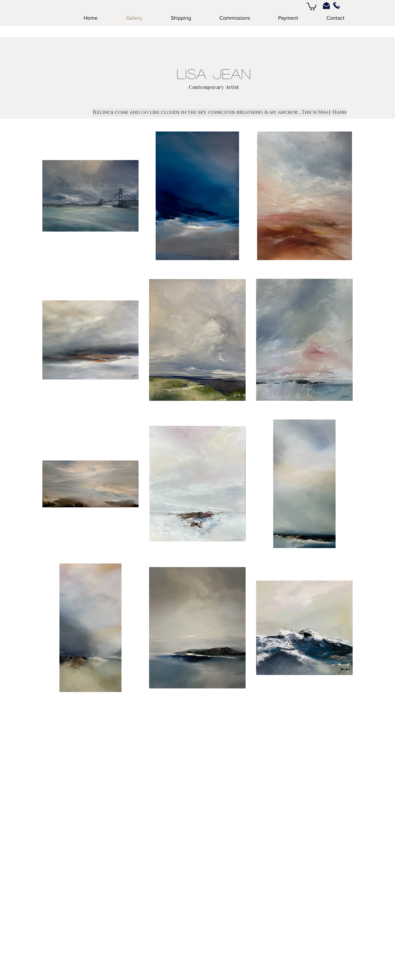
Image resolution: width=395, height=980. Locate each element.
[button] (312, 6)
